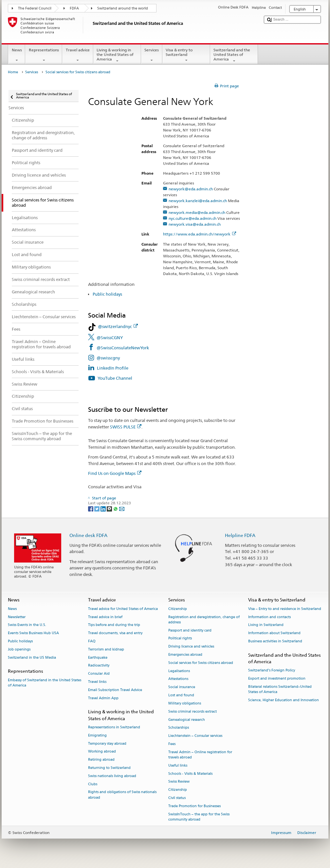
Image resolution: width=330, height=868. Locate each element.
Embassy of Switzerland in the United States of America (45, 683)
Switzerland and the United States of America (234, 55)
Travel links (97, 682)
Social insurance (182, 687)
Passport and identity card (190, 630)
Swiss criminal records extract (192, 712)
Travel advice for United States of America (123, 609)
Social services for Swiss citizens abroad (201, 663)
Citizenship (178, 609)
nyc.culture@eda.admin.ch (192, 218)
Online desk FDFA (88, 535)
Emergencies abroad (185, 655)
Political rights (180, 639)
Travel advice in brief (105, 617)
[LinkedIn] (104, 508)
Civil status (177, 798)
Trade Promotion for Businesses (194, 806)
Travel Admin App (103, 698)
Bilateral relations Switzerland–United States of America (280, 689)
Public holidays (107, 294)
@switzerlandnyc (118, 326)
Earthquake (98, 658)
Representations (44, 55)
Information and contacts (269, 617)
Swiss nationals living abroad (112, 776)
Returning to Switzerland (109, 768)
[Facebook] (91, 508)
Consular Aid (99, 674)
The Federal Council (35, 8)
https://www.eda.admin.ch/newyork (200, 234)
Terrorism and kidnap (106, 649)
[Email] (122, 508)
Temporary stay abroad (107, 744)
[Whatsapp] (116, 508)
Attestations (178, 679)
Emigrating (97, 735)
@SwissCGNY (110, 338)
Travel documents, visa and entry (115, 633)
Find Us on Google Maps (115, 473)
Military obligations (185, 703)
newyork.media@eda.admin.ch (197, 212)
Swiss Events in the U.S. (27, 625)
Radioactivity (99, 666)
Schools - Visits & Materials (190, 774)
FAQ (92, 641)
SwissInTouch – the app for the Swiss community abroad (199, 817)
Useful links (178, 765)
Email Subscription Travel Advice (115, 690)
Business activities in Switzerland (275, 641)
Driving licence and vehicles (191, 647)
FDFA (74, 8)
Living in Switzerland (266, 625)
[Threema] (110, 508)
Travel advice (78, 55)
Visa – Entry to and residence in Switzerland (285, 609)
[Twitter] (97, 508)
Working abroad (102, 752)
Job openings (19, 649)
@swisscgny (108, 358)
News (17, 55)
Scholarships (179, 728)
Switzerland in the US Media (32, 658)
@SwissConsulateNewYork (123, 348)
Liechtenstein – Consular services (195, 736)
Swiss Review (179, 782)
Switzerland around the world (123, 8)
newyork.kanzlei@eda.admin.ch (198, 201)
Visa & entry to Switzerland (186, 55)
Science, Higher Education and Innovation (284, 700)
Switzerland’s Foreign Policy (272, 671)
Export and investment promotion (277, 678)
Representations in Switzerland (114, 727)
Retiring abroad (101, 760)
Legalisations (179, 671)
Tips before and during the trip (114, 625)
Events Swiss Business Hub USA (33, 633)
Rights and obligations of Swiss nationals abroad (122, 795)
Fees (172, 744)
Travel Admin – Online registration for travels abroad (200, 755)
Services (152, 55)
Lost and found (181, 695)
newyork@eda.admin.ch (191, 189)
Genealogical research (187, 720)
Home (13, 72)
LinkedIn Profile (113, 368)
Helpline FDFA (240, 535)
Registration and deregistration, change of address (204, 620)
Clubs (93, 784)
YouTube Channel (115, 378)
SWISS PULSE (126, 427)
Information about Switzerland (274, 633)
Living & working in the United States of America (117, 55)
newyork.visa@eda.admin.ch (195, 224)
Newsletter (17, 617)
